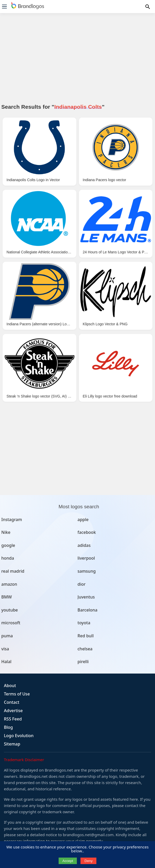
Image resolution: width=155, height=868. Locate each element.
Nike (6, 532)
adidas (84, 545)
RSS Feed (13, 719)
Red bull (86, 636)
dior (82, 584)
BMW (7, 597)
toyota (84, 623)
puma (7, 636)
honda (8, 558)
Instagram (12, 519)
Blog (8, 727)
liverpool (86, 558)
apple (83, 519)
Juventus (86, 597)
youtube (10, 610)
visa (5, 649)
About (10, 686)
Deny (88, 861)
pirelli (83, 662)
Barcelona (88, 610)
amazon (9, 584)
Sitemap (12, 744)
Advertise (13, 711)
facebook (87, 532)
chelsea (85, 649)
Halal (6, 662)
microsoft (11, 623)
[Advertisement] (77, 61)
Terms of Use (17, 694)
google (8, 545)
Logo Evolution (19, 736)
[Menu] (4, 7)
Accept (68, 861)
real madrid (13, 571)
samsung (87, 571)
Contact (12, 702)
